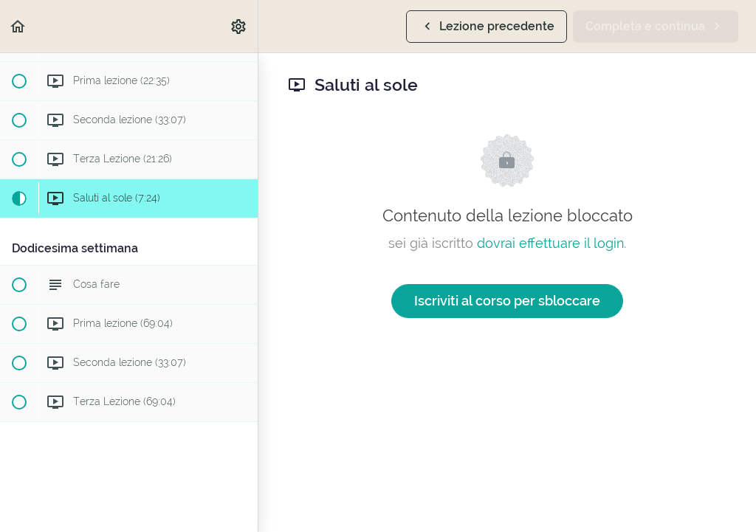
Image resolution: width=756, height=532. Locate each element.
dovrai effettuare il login (550, 243)
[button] (18, 26)
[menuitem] (239, 26)
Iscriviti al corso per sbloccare (507, 301)
